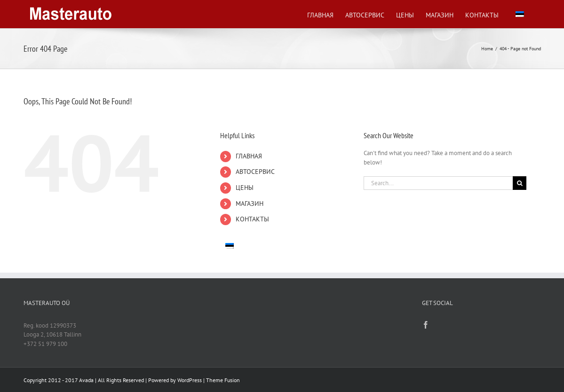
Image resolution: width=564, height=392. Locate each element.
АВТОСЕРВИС (255, 172)
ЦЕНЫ (245, 188)
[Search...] (438, 183)
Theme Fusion (223, 380)
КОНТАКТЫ (252, 219)
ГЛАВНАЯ (249, 156)
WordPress (190, 380)
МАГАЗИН (250, 204)
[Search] (520, 183)
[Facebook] (426, 325)
